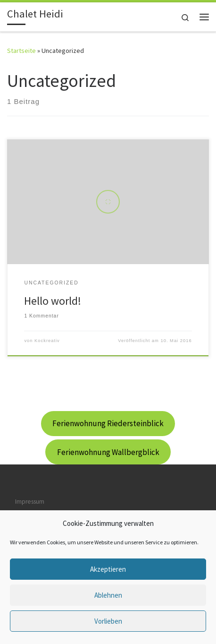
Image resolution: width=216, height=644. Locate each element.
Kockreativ (47, 341)
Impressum (30, 501)
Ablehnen (108, 595)
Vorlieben (108, 621)
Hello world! (53, 301)
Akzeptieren (108, 569)
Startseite (21, 51)
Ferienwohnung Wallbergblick (108, 452)
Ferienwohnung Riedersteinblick (108, 423)
